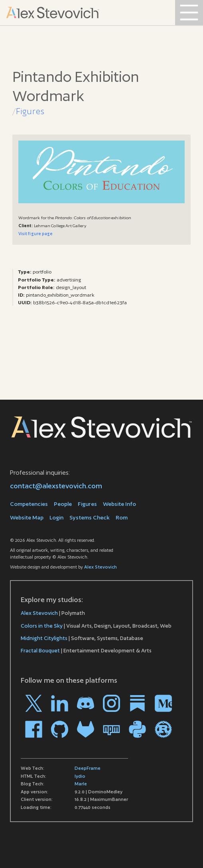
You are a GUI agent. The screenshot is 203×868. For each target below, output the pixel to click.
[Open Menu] (189, 13)
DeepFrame (88, 768)
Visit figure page (36, 234)
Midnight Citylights (44, 638)
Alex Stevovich (101, 567)
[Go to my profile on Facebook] (34, 729)
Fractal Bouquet (40, 651)
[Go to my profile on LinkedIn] (60, 703)
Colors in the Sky (42, 626)
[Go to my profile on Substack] (137, 703)
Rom (122, 517)
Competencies (29, 504)
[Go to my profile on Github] (60, 729)
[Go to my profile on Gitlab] (86, 729)
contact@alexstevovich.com (56, 486)
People (63, 504)
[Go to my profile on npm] (111, 729)
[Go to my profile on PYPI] (137, 729)
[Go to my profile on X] (34, 703)
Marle (81, 784)
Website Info (119, 504)
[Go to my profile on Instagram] (111, 703)
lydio (80, 776)
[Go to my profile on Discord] (86, 703)
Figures (30, 111)
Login (56, 517)
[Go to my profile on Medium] (163, 703)
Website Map (27, 517)
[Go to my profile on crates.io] (163, 729)
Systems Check (90, 517)
